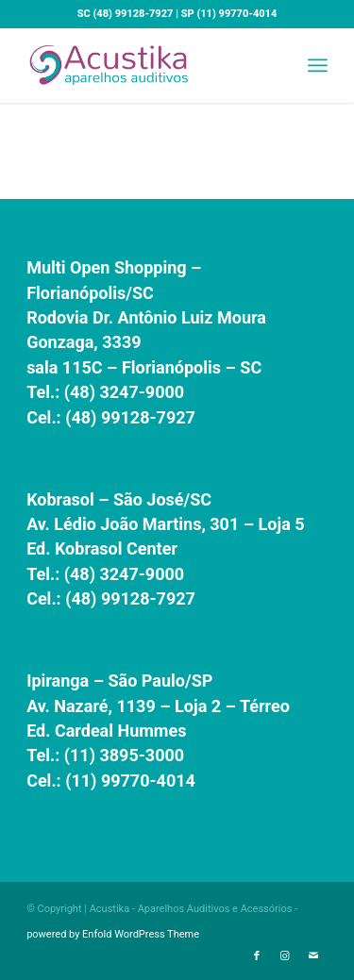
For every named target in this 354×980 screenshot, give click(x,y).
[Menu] (318, 65)
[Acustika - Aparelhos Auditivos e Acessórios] (147, 65)
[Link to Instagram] (285, 956)
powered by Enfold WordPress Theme (113, 934)
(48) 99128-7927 (132, 14)
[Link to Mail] (313, 956)
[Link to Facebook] (257, 956)
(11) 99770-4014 (236, 14)
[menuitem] (318, 65)
